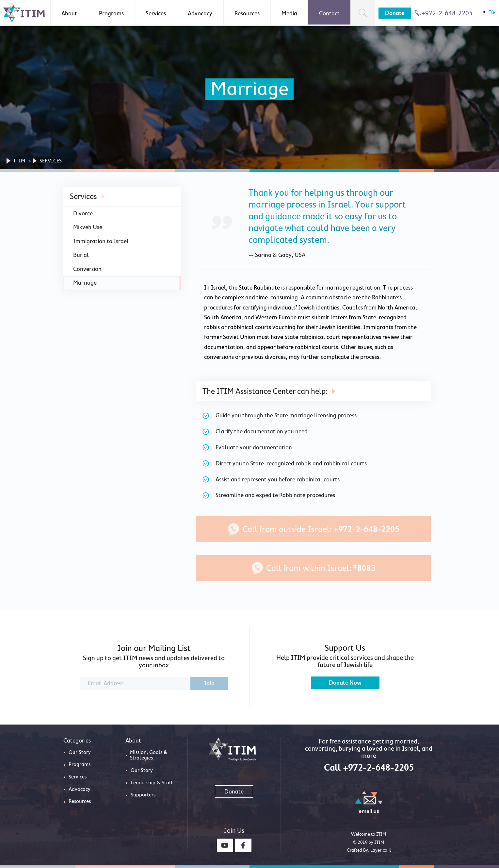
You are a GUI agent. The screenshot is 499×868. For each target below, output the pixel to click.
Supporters (143, 795)
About (69, 13)
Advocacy (200, 13)
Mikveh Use (88, 227)
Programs (111, 13)
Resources (247, 13)
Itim (19, 161)
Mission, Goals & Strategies (149, 755)
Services (156, 13)
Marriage (85, 283)
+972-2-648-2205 (444, 13)
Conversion (87, 269)
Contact (329, 13)
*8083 (364, 568)
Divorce (83, 213)
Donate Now (345, 683)
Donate (395, 13)
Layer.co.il (381, 850)
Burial (81, 255)
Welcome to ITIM (369, 834)
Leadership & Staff (152, 783)
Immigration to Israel (101, 241)
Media (289, 13)
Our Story (80, 752)
